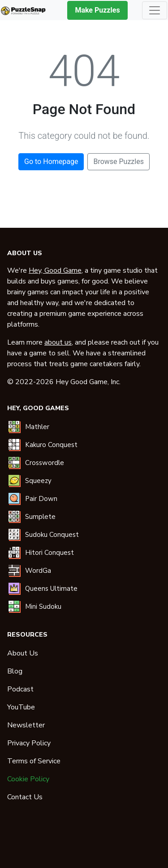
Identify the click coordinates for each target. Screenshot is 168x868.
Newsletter (26, 725)
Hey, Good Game (55, 270)
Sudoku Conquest (52, 535)
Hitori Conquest (50, 553)
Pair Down (41, 499)
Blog (15, 671)
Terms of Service (34, 761)
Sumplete (40, 517)
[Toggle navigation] (155, 10)
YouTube (21, 707)
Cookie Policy (28, 779)
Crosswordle (45, 463)
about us (58, 342)
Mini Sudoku (43, 607)
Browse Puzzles (118, 162)
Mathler (37, 427)
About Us (23, 653)
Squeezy (38, 481)
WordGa (38, 571)
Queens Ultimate (51, 589)
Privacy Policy (29, 743)
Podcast (20, 689)
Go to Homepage (51, 162)
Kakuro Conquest (51, 445)
